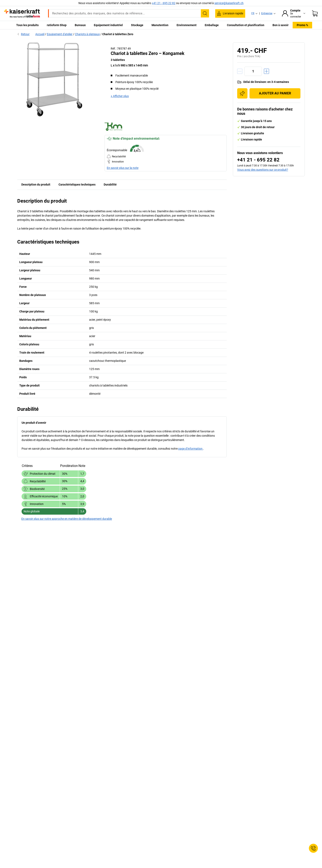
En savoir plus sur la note (123, 168)
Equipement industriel (108, 25)
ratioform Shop (57, 25)
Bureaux (80, 25)
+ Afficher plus (120, 96)
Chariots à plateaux (87, 34)
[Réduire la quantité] (240, 71)
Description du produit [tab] (36, 185)
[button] (166, 153)
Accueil (40, 34)
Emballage (212, 25)
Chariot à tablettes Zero (118, 34)
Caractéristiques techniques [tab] (77, 185)
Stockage (137, 25)
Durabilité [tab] (110, 185)
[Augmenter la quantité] (266, 71)
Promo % (302, 25)
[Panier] (315, 13)
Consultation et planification (246, 25)
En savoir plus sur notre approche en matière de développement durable (67, 519)
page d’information (191, 449)
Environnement (187, 25)
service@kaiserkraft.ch (229, 3)
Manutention (160, 25)
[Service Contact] (313, 848)
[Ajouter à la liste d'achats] (242, 93)
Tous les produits (27, 25)
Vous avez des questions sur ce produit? (263, 170)
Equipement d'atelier (60, 34)
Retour (23, 34)
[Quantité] (253, 71)
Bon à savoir (281, 25)
